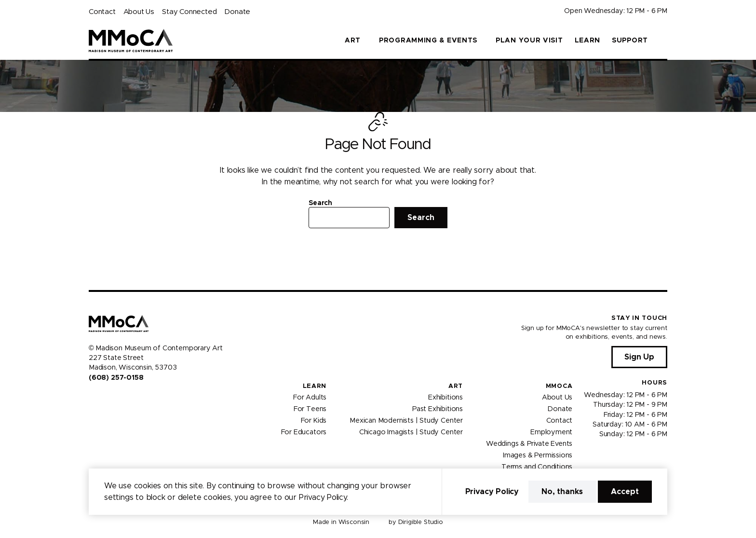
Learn (588, 41)
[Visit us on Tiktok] (127, 398)
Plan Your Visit (529, 41)
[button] (663, 41)
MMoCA (559, 386)
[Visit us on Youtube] (116, 398)
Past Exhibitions (438, 409)
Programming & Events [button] (428, 41)
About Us (139, 12)
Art (456, 386)
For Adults (310, 398)
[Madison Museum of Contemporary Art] (131, 41)
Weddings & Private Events (529, 444)
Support (630, 41)
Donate (237, 12)
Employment (551, 432)
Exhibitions (445, 398)
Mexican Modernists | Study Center (406, 421)
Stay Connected (189, 12)
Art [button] (353, 41)
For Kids (314, 421)
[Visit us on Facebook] (93, 398)
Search (320, 203)
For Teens (310, 409)
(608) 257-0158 (116, 378)
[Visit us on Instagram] (104, 398)
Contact (102, 12)
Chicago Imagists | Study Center (411, 432)
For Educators (304, 432)
